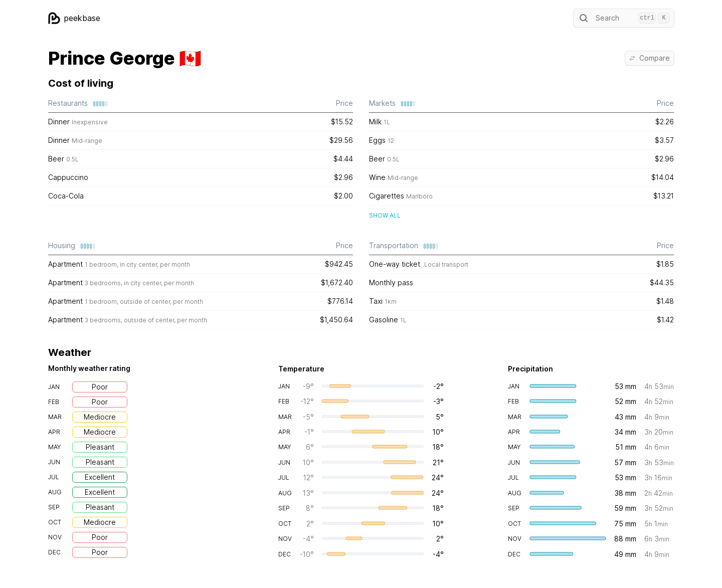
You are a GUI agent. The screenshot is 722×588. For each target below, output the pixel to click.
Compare (650, 58)
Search (624, 18)
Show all (385, 215)
